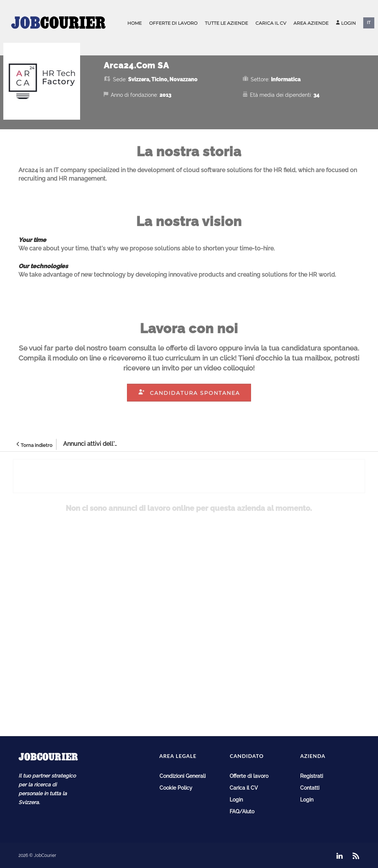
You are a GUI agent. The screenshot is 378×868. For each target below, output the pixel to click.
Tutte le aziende (226, 23)
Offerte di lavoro (173, 23)
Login (346, 23)
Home (135, 23)
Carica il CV (271, 23)
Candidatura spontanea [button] (189, 393)
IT (369, 23)
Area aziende (311, 23)
